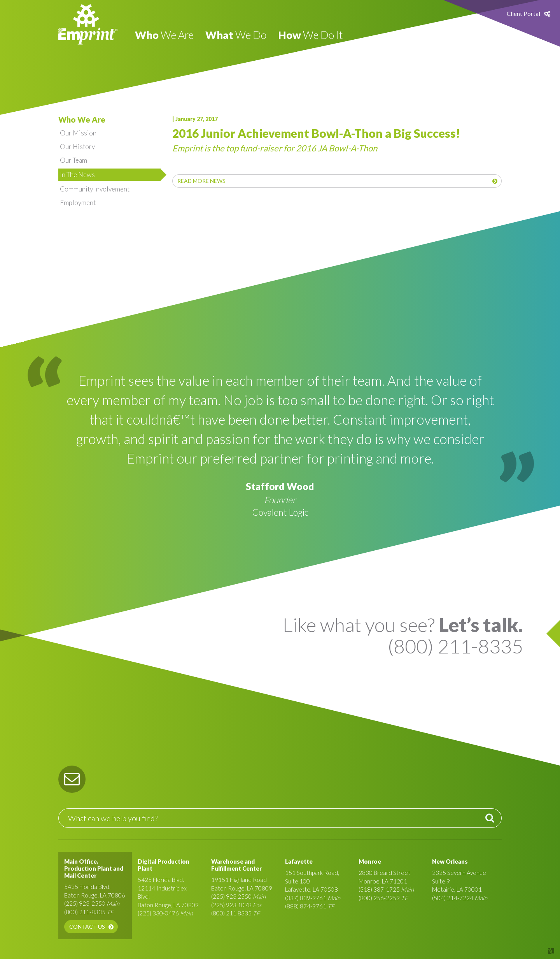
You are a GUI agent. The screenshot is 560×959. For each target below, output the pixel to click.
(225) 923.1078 (231, 905)
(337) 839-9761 (306, 898)
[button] (72, 779)
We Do (236, 35)
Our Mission (78, 133)
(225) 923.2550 (231, 896)
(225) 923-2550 (85, 903)
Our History (77, 147)
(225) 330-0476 (158, 913)
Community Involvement (95, 189)
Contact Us (87, 927)
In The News (77, 175)
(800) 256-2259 (379, 898)
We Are (164, 35)
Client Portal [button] (523, 14)
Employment (78, 203)
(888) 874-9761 (306, 906)
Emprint (88, 24)
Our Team (73, 160)
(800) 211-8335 (85, 912)
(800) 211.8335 (231, 913)
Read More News (201, 181)
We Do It (310, 35)
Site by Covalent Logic (531, 951)
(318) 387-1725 (379, 889)
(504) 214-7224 (453, 898)
